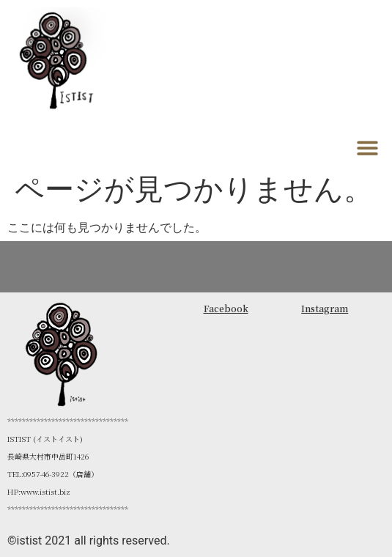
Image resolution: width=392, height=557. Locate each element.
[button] (368, 148)
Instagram (325, 308)
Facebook (226, 308)
